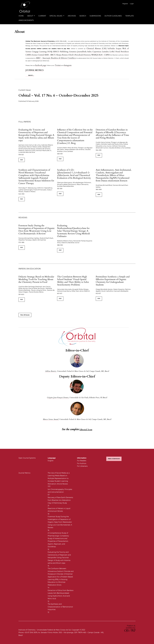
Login (132, 4)
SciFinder (111, 48)
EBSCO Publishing (61, 52)
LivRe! (112, 52)
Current (42, 16)
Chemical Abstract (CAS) (96, 48)
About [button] (30, 16)
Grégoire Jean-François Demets (58, 398)
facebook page (41, 65)
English (51, 461)
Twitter (58, 65)
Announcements (26, 20)
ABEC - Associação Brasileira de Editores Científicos (56, 58)
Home (21, 16)
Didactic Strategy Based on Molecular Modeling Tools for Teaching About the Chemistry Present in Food (36, 279)
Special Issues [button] (56, 16)
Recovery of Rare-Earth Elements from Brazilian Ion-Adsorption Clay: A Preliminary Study (60, 500)
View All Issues (25, 315)
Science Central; (38, 55)
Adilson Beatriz (51, 371)
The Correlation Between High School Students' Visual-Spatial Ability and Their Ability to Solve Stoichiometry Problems (73, 281)
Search (83, 16)
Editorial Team (86, 430)
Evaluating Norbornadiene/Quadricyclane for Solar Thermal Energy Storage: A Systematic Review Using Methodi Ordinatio (74, 231)
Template (130, 16)
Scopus (119, 48)
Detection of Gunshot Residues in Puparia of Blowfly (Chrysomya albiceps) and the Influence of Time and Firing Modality (112, 134)
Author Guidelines (113, 16)
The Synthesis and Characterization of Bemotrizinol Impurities (60, 607)
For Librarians (82, 466)
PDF (22, 160)
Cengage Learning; (39, 52)
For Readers (82, 461)
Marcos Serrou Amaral (51, 419)
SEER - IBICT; (50, 55)
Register (125, 4)
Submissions (95, 16)
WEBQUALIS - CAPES (101, 55)
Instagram (68, 65)
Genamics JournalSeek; (78, 52)
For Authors (82, 463)
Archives (72, 16)
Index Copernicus (94, 52)
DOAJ (50, 52)
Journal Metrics (24, 473)
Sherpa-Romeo (62, 55)
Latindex (105, 52)
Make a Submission (114, 459)
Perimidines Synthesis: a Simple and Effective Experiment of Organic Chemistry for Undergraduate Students (113, 281)
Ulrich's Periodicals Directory (80, 55)
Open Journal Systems (27, 458)
